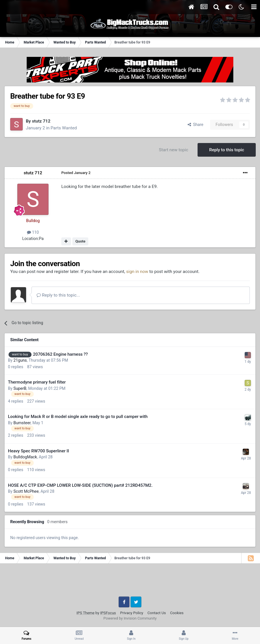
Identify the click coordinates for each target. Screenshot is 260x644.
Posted (76, 173)
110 (33, 232)
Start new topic (174, 150)
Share (196, 125)
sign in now (137, 272)
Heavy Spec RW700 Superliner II (38, 451)
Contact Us (157, 613)
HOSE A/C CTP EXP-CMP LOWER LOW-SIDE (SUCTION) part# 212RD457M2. (80, 485)
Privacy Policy (132, 613)
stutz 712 (41, 121)
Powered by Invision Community (130, 618)
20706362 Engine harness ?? (60, 354)
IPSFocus (108, 613)
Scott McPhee (26, 491)
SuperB (20, 388)
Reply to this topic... (58, 295)
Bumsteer (22, 423)
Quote (80, 241)
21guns (20, 360)
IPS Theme (85, 613)
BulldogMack (25, 457)
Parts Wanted (64, 128)
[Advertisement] (130, 582)
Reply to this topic (227, 150)
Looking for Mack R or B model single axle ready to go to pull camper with (78, 417)
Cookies (177, 613)
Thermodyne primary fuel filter (37, 382)
